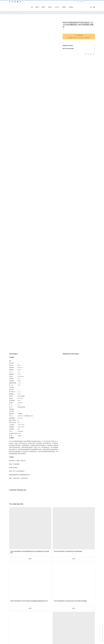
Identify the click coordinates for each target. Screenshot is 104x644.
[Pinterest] (91, 54)
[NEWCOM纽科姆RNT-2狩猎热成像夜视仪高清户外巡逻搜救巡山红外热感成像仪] (30, 528)
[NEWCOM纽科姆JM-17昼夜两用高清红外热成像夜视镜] (74, 528)
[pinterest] (20, 2)
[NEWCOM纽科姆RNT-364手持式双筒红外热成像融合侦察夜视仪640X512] (30, 581)
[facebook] (10, 2)
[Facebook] (86, 54)
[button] (79, 45)
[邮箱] (93, 54)
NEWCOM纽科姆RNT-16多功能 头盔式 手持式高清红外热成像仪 (70, 601)
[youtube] (18, 2)
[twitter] (12, 2)
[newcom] (15, 6)
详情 (31, 559)
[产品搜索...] (85, 2)
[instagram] (15, 2)
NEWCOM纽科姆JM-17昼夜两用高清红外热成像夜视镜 (68, 551)
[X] (88, 54)
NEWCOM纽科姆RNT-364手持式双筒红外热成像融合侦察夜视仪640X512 (29, 601)
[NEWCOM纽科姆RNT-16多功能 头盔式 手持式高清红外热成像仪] (74, 581)
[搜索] (78, 2)
